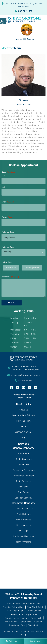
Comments (10, 277)
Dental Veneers (23, 525)
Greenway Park (16, 614)
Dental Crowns (24, 465)
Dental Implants (23, 520)
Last (3, 187)
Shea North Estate (35, 607)
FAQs (24, 426)
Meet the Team (23, 421)
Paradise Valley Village (13, 607)
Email (8, 202)
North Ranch (11, 622)
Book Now (35, 641)
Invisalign (24, 531)
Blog (23, 437)
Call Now (12, 641)
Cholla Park (33, 625)
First (3, 175)
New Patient (11, 268)
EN (18, 39)
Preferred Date (8, 232)
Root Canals (24, 492)
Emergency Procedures (23, 470)
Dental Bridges (24, 514)
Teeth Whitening (24, 542)
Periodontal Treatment (23, 476)
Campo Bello (26, 622)
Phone (8, 217)
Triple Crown (32, 614)
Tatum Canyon (34, 611)
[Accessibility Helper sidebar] (3, 21)
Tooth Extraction (23, 481)
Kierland (38, 622)
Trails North (37, 618)
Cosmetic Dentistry (24, 509)
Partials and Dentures (24, 536)
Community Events (24, 432)
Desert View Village (15, 611)
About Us (24, 410)
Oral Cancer (24, 487)
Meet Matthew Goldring (24, 415)
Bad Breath (23, 453)
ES (21, 39)
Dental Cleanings (23, 459)
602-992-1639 (23, 11)
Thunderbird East (17, 625)
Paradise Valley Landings (17, 618)
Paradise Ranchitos (32, 603)
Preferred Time (8, 247)
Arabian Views (13, 603)
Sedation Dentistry (23, 498)
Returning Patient (32, 268)
